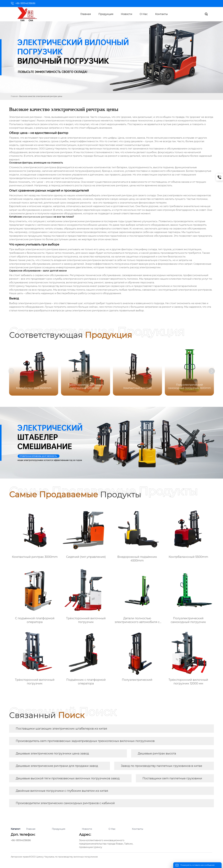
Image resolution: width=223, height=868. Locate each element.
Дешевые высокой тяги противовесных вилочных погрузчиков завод (68, 778)
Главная (14, 96)
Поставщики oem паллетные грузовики (172, 778)
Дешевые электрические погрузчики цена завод (52, 753)
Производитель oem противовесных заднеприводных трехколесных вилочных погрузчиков (85, 741)
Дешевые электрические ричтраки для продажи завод (57, 766)
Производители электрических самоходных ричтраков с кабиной (65, 803)
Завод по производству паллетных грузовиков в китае (161, 766)
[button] (217, 372)
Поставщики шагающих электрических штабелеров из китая (61, 729)
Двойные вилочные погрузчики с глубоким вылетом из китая (62, 791)
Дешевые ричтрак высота (157, 753)
